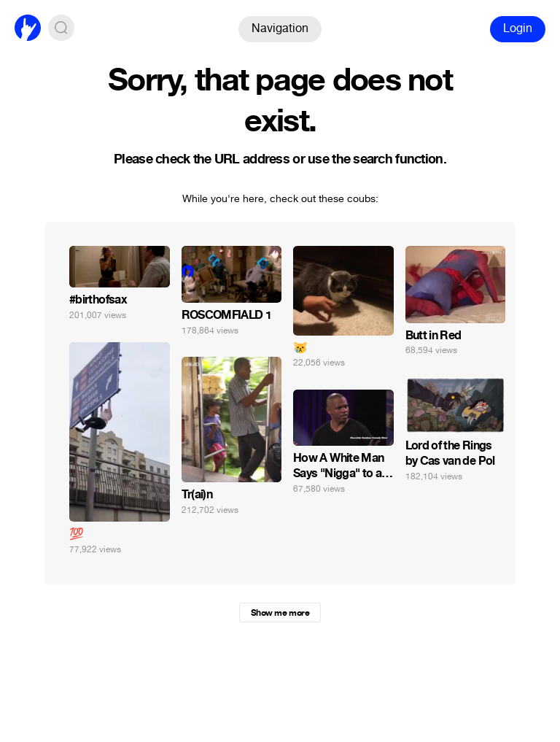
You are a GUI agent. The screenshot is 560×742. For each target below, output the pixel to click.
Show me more (280, 613)
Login (518, 28)
